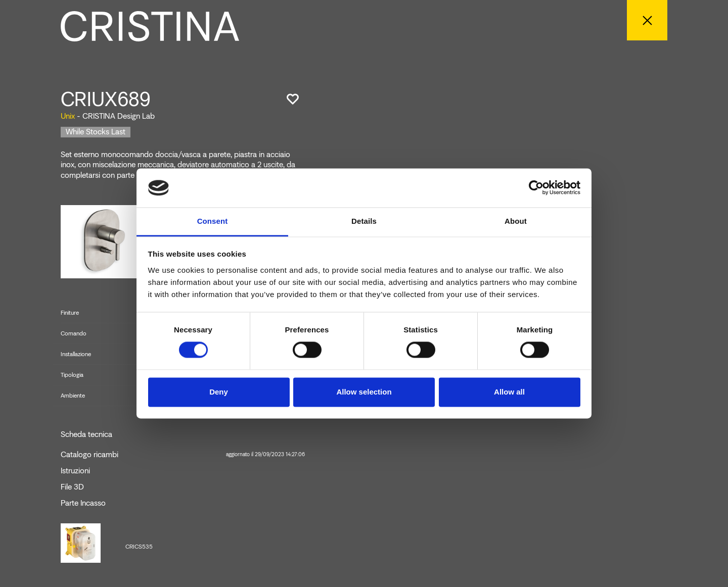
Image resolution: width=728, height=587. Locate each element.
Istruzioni (75, 471)
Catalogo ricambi (183, 455)
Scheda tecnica (86, 434)
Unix (68, 116)
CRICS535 (139, 547)
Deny (219, 392)
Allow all (509, 392)
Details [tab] (364, 221)
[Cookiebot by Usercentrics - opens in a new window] (536, 188)
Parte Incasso (83, 503)
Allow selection (364, 392)
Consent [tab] (213, 221)
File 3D (72, 487)
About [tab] (516, 221)
